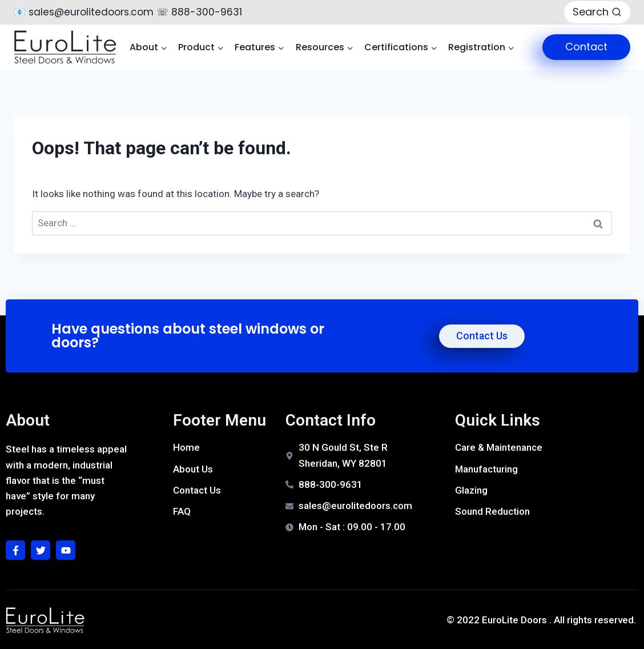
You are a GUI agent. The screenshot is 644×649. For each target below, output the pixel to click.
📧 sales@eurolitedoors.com (84, 12)
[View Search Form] (597, 12)
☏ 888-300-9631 (199, 12)
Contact (586, 47)
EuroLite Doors (514, 620)
